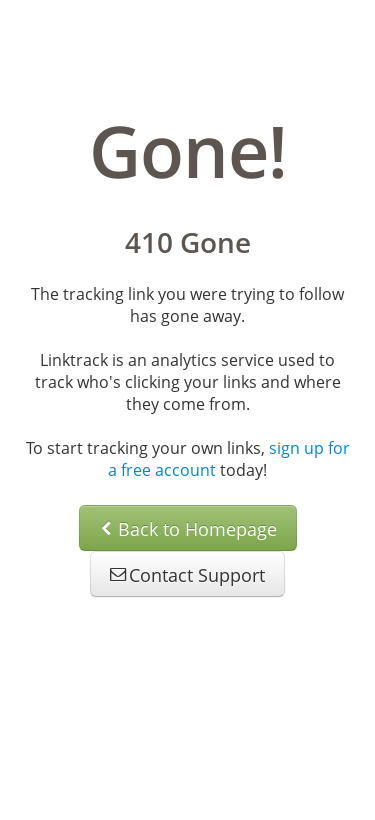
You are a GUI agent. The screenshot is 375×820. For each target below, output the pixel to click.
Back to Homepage (188, 529)
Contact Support (187, 575)
